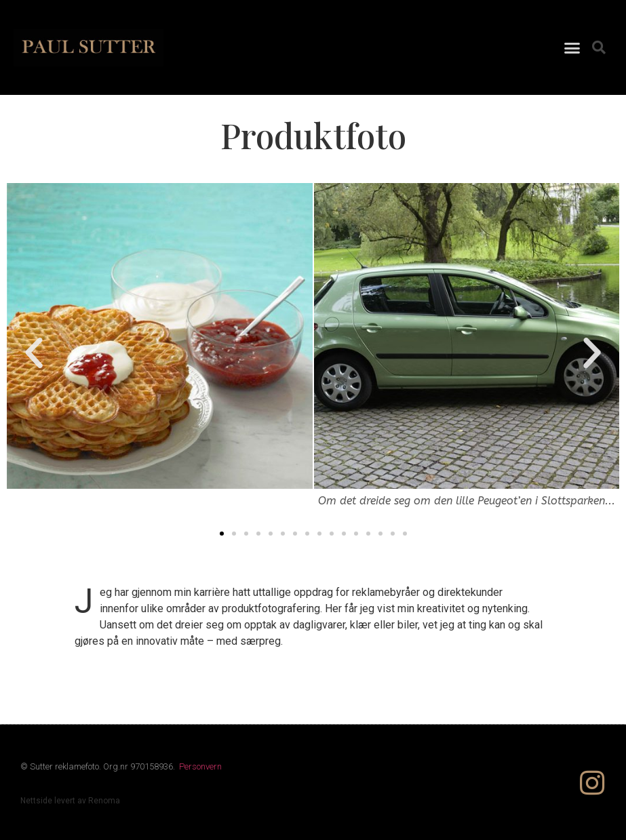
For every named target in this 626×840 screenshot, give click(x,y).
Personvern (200, 766)
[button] (572, 47)
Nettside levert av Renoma (70, 801)
